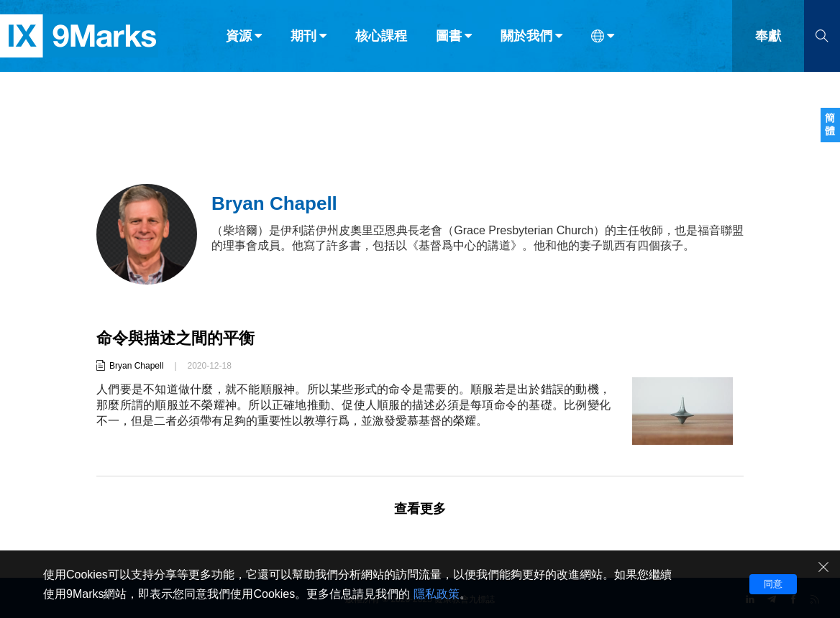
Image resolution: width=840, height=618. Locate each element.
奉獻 (768, 42)
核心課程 (381, 42)
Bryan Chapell (136, 366)
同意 (773, 584)
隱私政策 (437, 594)
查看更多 (420, 509)
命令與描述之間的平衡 (175, 338)
